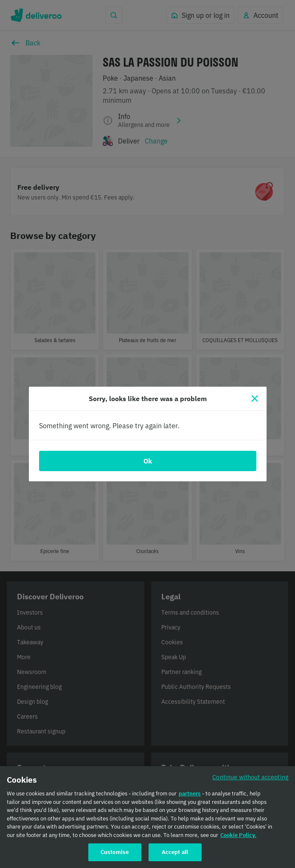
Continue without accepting (250, 782)
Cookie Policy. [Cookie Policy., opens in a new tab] (238, 841)
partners (190, 799)
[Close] (255, 399)
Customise (115, 858)
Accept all (175, 858)
